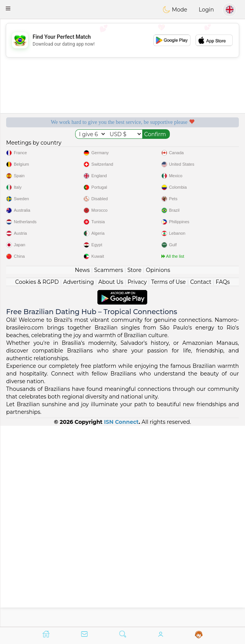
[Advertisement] (122, 40)
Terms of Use (168, 483)
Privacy (137, 483)
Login (206, 10)
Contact (201, 483)
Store (134, 471)
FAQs (223, 483)
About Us (111, 483)
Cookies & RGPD (37, 483)
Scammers (108, 471)
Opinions (158, 471)
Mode (175, 10)
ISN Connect (121, 623)
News (82, 471)
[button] (8, 8)
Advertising (79, 483)
